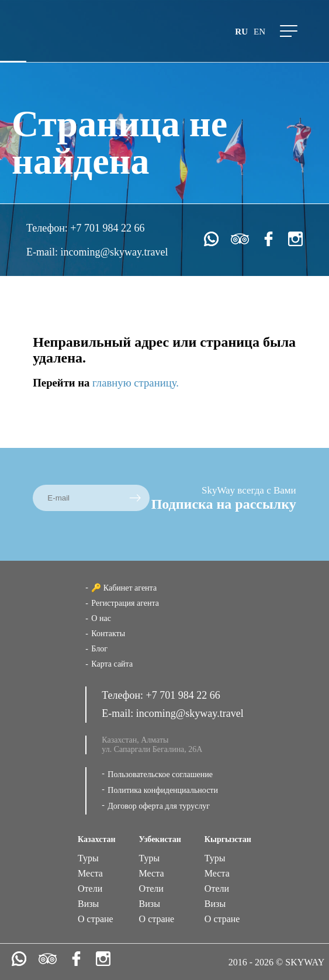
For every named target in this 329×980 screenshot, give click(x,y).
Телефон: (48, 228)
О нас (101, 618)
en (259, 32)
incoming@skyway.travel (115, 252)
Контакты (108, 634)
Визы (88, 904)
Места (90, 873)
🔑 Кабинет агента (124, 588)
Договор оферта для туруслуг (159, 806)
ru (241, 32)
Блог (99, 649)
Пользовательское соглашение (160, 774)
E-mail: (43, 252)
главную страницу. (136, 383)
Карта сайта (112, 664)
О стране (96, 919)
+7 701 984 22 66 (107, 228)
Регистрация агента (125, 603)
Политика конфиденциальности (163, 790)
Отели (90, 888)
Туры (88, 858)
